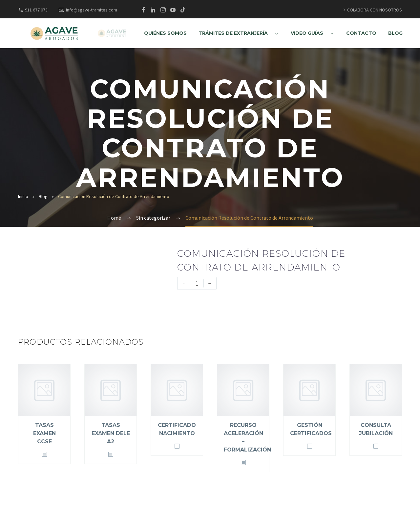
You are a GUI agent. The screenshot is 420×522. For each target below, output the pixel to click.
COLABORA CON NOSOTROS (375, 10)
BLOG (395, 33)
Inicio (23, 196)
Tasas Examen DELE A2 (111, 433)
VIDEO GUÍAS (307, 33)
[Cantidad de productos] (197, 283)
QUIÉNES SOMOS (165, 33)
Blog (43, 196)
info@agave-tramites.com (92, 10)
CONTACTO (361, 33)
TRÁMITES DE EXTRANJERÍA (233, 33)
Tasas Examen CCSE (44, 433)
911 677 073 (36, 10)
